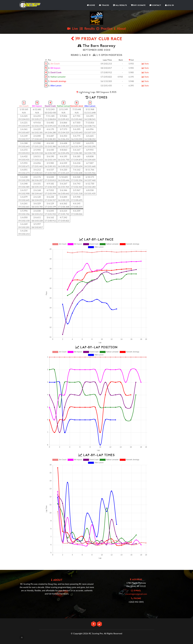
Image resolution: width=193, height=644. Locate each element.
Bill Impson (55, 68)
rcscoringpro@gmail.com (136, 594)
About (120, 28)
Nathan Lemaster (58, 77)
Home (91, 5)
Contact (155, 5)
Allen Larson (56, 85)
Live (73, 28)
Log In (169, 5)
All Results (120, 5)
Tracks (104, 5)
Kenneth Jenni (77, 106)
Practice (104, 28)
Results (87, 28)
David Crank (56, 72)
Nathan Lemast (64, 106)
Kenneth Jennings (58, 81)
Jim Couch (55, 64)
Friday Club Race (97, 39)
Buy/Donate (138, 5)
